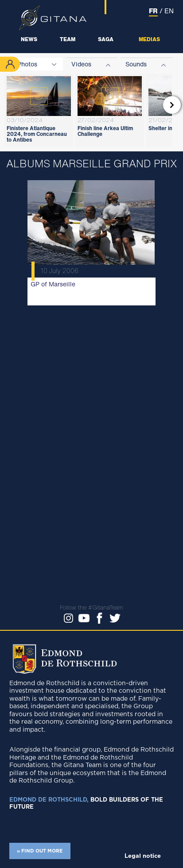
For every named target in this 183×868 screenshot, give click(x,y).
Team (68, 39)
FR (153, 11)
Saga (106, 39)
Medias (149, 39)
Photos (27, 64)
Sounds (136, 64)
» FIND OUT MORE (40, 851)
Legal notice (143, 856)
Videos (81, 64)
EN (169, 11)
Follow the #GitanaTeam (91, 608)
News (29, 39)
